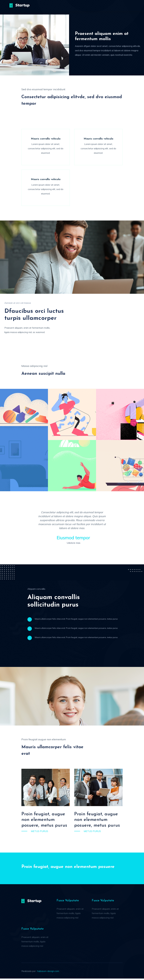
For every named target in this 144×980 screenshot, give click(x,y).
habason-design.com (48, 973)
